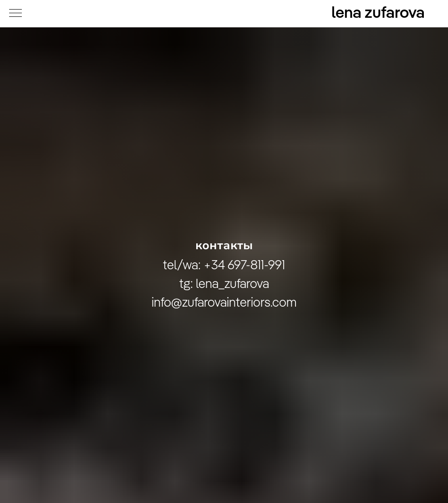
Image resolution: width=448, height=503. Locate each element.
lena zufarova (378, 13)
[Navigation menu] (15, 14)
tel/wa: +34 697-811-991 (224, 266)
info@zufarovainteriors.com (224, 303)
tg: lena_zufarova (224, 284)
